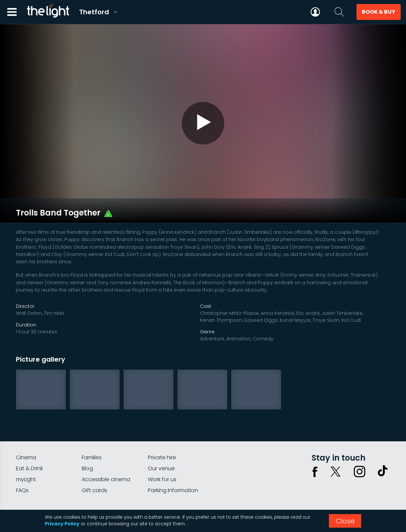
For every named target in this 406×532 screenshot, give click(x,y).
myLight (26, 452)
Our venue (161, 442)
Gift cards (95, 463)
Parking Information (173, 463)
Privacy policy (323, 488)
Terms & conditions (367, 488)
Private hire (162, 431)
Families (92, 431)
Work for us (162, 452)
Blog (87, 442)
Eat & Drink (29, 442)
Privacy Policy (62, 524)
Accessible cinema (106, 452)
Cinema (26, 431)
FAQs (22, 463)
